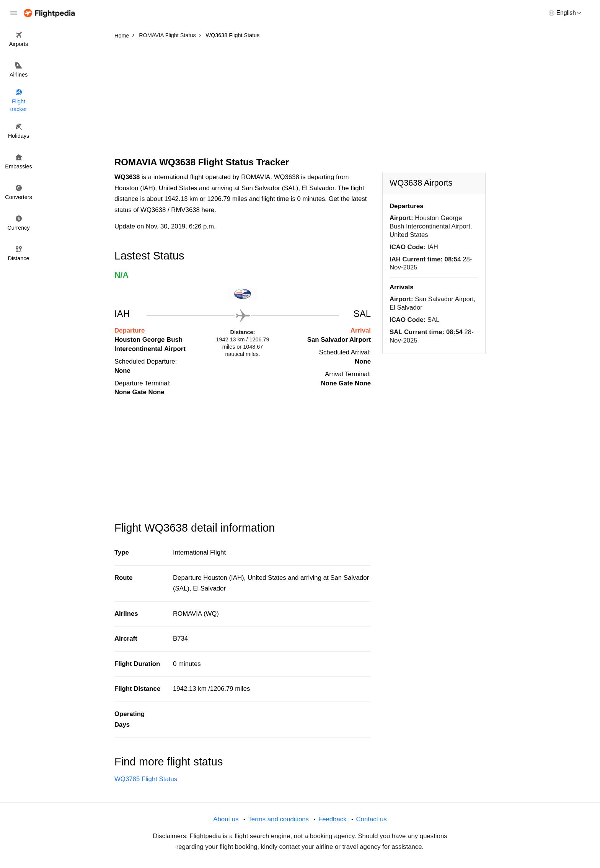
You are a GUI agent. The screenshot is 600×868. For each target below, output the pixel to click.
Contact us (371, 819)
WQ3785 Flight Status (146, 779)
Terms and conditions (278, 819)
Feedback (333, 819)
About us (226, 819)
